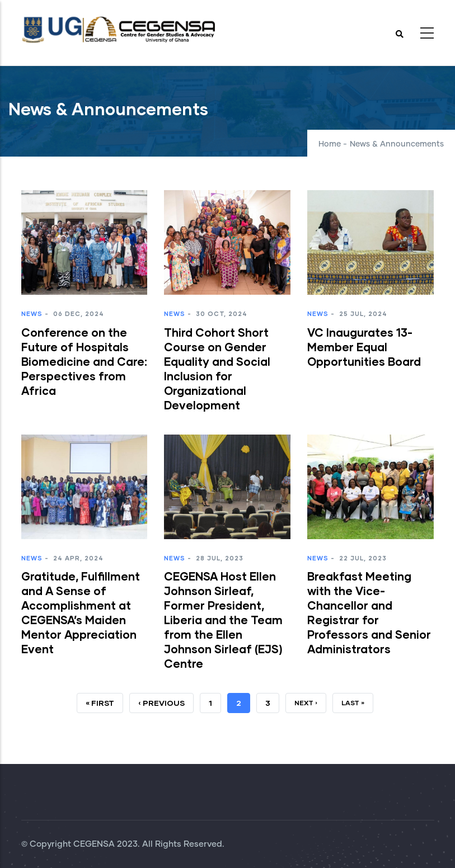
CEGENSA (94, 844)
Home (330, 144)
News (32, 313)
